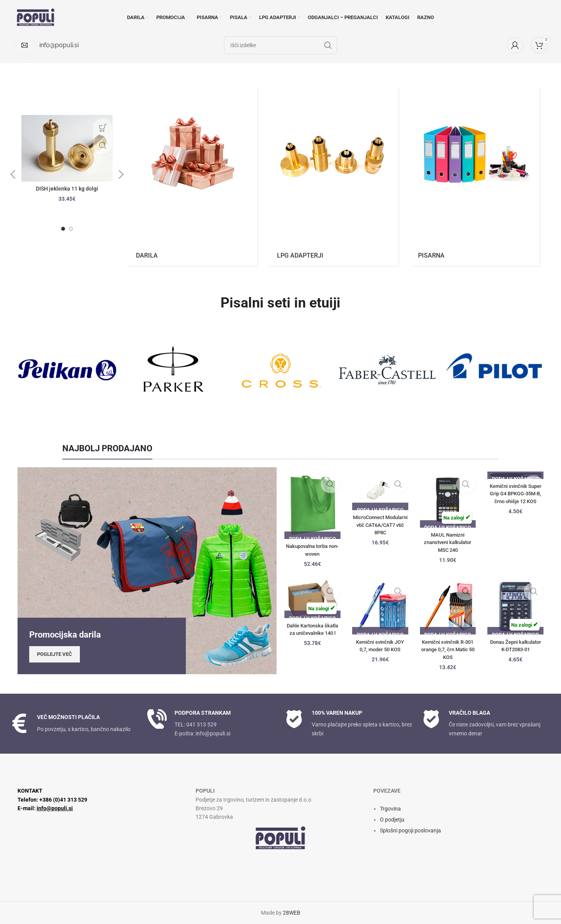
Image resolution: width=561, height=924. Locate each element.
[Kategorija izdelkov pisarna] (475, 176)
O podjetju (392, 820)
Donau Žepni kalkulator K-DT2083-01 (516, 649)
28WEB (292, 913)
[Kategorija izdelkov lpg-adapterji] (334, 176)
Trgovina (390, 809)
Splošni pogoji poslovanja (410, 830)
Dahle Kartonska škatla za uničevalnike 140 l (312, 633)
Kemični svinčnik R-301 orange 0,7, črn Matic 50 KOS (448, 649)
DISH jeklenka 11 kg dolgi (67, 189)
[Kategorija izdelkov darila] (193, 176)
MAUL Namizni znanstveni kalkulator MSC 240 (448, 542)
